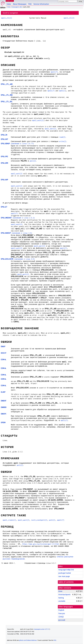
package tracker (65, 573)
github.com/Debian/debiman (28, 640)
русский (62, 620)
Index (9, 4)
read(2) (62, 137)
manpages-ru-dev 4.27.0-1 (42, 629)
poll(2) (33, 161)
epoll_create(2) (9, 520)
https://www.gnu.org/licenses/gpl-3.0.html (41, 544)
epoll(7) (54, 72)
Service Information (41, 4)
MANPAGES (10, 1)
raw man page (64, 576)
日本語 (61, 617)
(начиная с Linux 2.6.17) (17, 144)
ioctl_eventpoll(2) (39, 520)
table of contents (66, 582)
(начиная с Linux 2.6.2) (18, 218)
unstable (62, 601)
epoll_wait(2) (38, 120)
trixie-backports (64, 595)
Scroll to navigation (10, 13)
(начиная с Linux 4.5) (18, 259)
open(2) (62, 91)
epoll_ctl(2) (7, 18)
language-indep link (66, 570)
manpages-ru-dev (17, 7)
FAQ (30, 4)
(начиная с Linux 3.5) (16, 233)
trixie (9, 7)
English (61, 610)
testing (61, 598)
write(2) (63, 141)
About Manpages (20, 4)
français (62, 613)
